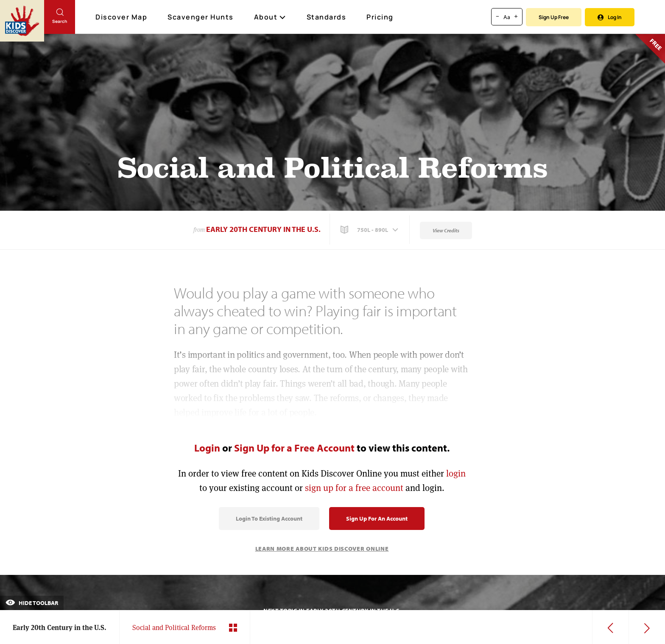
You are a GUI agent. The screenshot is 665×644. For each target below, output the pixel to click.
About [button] (270, 17)
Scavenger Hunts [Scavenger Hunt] (201, 17)
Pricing (380, 17)
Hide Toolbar (32, 603)
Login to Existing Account (269, 519)
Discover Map (122, 17)
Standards (327, 17)
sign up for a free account (354, 488)
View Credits (446, 230)
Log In (610, 17)
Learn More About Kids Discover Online (322, 549)
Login (207, 448)
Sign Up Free (554, 17)
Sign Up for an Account (377, 519)
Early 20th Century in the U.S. (263, 229)
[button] (370, 230)
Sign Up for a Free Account (294, 448)
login (456, 473)
